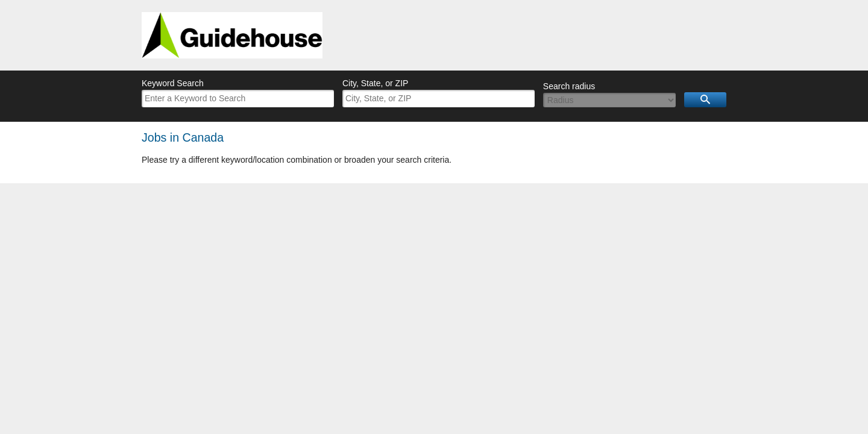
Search (705, 100)
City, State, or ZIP (375, 83)
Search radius (569, 86)
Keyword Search (173, 83)
